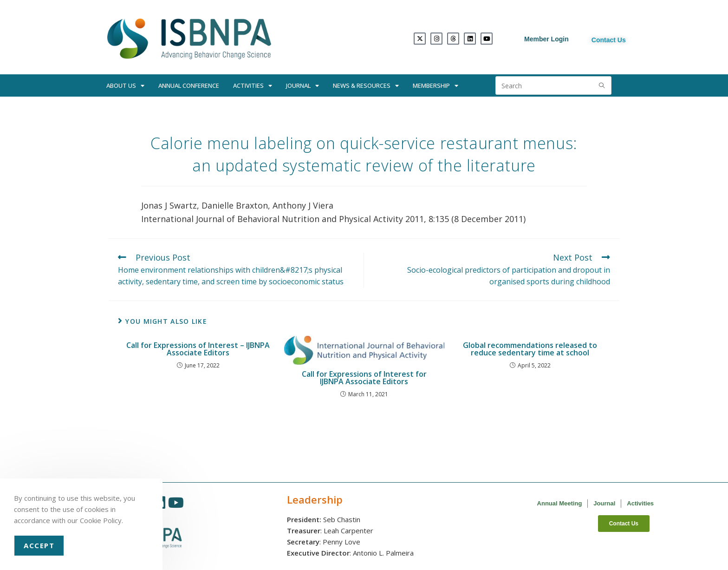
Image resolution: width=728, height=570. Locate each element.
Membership (435, 86)
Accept (39, 545)
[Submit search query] (602, 85)
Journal (302, 86)
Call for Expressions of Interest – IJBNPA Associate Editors (198, 349)
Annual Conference (189, 85)
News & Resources (366, 86)
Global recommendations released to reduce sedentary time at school (530, 349)
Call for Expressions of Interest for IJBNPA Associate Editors (364, 378)
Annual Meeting (560, 503)
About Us (125, 86)
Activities (253, 86)
